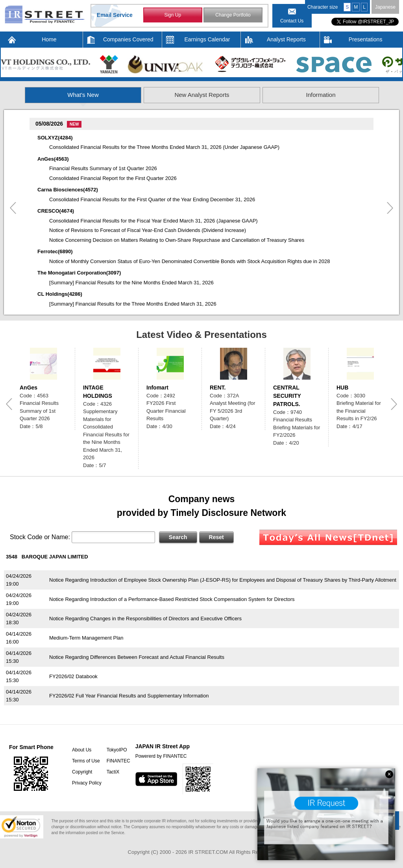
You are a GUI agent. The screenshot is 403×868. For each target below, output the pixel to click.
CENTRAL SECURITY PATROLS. (287, 396)
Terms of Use (86, 761)
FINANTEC (118, 761)
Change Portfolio (233, 15)
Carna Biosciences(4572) (68, 190)
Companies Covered (128, 39)
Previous (13, 208)
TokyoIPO (117, 750)
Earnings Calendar (207, 39)
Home (49, 39)
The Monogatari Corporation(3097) (79, 273)
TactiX (113, 772)
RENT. (218, 388)
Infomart (157, 388)
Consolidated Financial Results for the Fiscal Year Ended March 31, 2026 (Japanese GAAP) (153, 221)
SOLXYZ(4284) (55, 138)
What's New (83, 95)
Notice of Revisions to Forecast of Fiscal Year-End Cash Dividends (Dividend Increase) (148, 230)
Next (390, 208)
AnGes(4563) (53, 159)
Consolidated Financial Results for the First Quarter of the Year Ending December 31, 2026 (152, 199)
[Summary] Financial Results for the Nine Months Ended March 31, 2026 (131, 283)
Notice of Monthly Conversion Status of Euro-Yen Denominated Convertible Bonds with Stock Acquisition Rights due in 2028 (189, 261)
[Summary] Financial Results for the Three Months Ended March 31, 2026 (133, 304)
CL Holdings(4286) (60, 294)
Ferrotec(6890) (55, 251)
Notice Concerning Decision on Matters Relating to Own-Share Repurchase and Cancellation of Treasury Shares (177, 240)
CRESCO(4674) (56, 211)
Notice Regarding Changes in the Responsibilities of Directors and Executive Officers (145, 619)
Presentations (366, 39)
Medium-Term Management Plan (86, 638)
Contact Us (292, 21)
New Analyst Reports (202, 95)
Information (321, 95)
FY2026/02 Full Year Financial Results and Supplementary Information (129, 696)
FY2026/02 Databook (73, 676)
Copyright (82, 772)
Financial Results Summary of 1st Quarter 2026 (103, 168)
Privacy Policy (87, 783)
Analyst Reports (286, 39)
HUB (342, 388)
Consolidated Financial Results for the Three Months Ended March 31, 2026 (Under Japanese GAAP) (164, 147)
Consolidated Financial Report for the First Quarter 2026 (113, 178)
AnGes (29, 388)
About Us (82, 750)
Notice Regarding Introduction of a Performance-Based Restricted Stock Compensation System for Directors (172, 599)
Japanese (385, 7)
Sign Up (173, 15)
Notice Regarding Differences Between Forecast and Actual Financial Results (137, 657)
